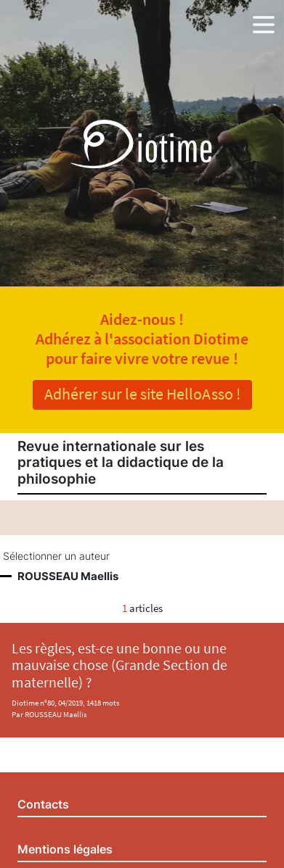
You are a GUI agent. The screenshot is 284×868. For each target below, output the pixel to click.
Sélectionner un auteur (56, 556)
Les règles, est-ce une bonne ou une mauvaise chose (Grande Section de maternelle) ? (119, 665)
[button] (264, 22)
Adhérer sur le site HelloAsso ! (142, 394)
